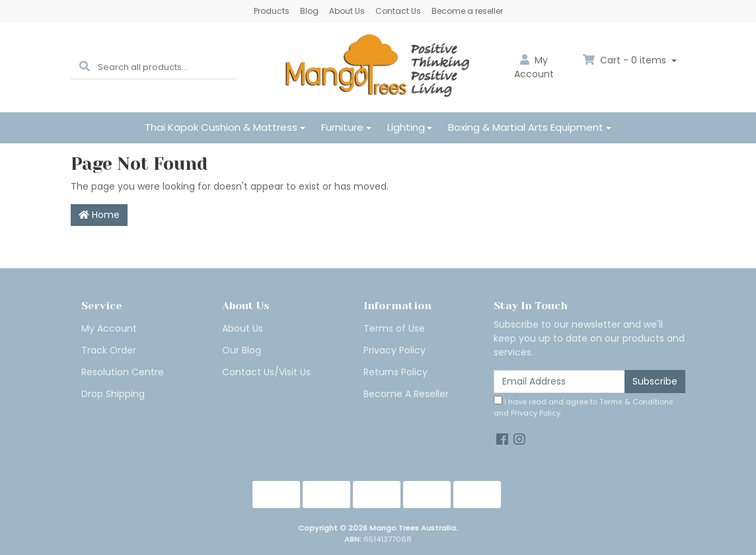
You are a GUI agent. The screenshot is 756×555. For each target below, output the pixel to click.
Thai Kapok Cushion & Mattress (221, 127)
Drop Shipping (113, 394)
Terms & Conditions (636, 402)
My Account (109, 328)
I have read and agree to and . (584, 407)
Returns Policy (396, 372)
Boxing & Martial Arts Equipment (526, 127)
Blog (309, 11)
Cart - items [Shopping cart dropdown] (626, 60)
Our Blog (242, 350)
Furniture (342, 127)
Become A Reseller (406, 394)
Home (99, 215)
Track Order (109, 350)
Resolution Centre (123, 372)
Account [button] (534, 67)
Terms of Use (394, 328)
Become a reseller (467, 11)
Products (272, 11)
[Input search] (167, 67)
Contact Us (398, 11)
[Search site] (85, 67)
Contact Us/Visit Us (266, 372)
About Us (347, 11)
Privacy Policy (395, 350)
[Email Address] (559, 382)
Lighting (406, 127)
